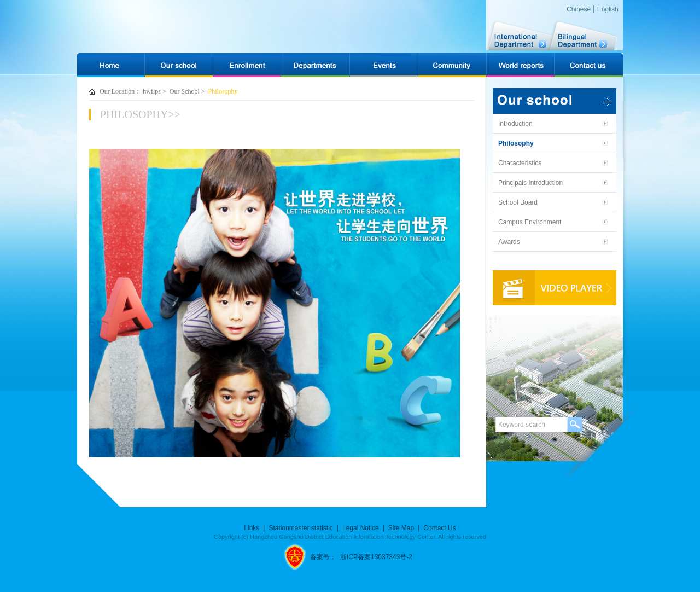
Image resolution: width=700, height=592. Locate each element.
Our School (185, 91)
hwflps (152, 91)
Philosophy (223, 91)
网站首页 (111, 60)
